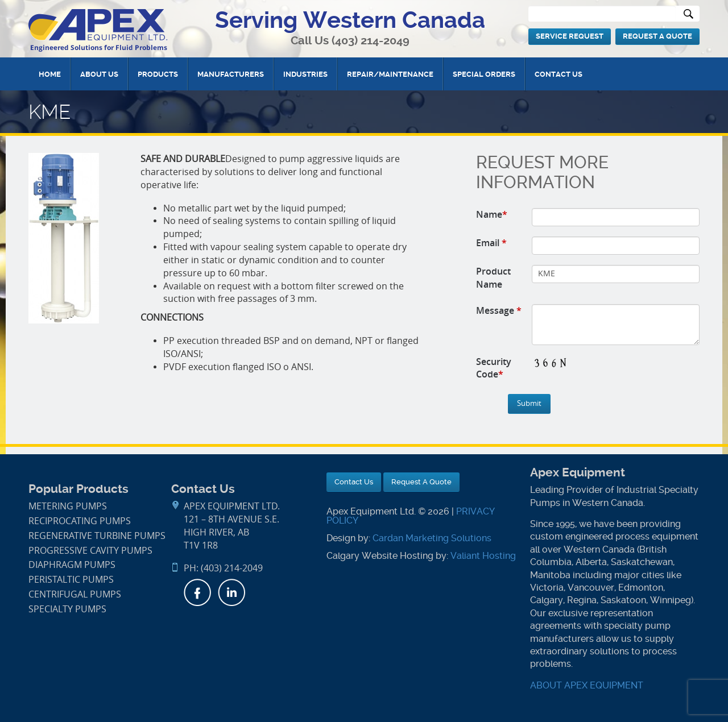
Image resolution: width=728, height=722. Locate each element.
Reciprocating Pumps (80, 521)
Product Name (493, 278)
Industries (305, 74)
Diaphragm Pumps (72, 565)
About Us (99, 74)
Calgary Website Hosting (380, 556)
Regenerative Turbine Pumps (97, 536)
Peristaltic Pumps (71, 580)
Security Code (494, 368)
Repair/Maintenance (390, 74)
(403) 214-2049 (371, 41)
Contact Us (559, 74)
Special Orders (484, 74)
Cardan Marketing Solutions (432, 538)
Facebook (197, 592)
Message (499, 310)
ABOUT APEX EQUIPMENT (587, 685)
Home (50, 74)
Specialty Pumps (67, 609)
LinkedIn (231, 592)
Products (158, 74)
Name (492, 214)
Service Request (570, 36)
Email (491, 243)
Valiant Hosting (483, 556)
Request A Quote (657, 36)
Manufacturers (231, 74)
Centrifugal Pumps (75, 594)
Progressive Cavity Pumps (90, 551)
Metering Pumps (68, 506)
